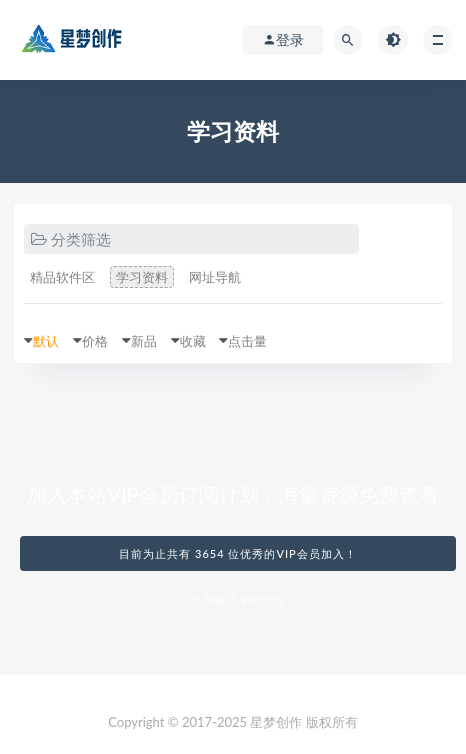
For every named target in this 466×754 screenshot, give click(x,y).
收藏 (193, 341)
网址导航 (215, 277)
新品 (144, 341)
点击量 (247, 341)
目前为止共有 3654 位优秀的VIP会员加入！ (237, 553)
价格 (95, 341)
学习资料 (142, 277)
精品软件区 (62, 277)
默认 (46, 341)
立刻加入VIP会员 (238, 599)
